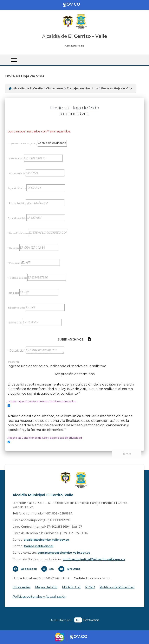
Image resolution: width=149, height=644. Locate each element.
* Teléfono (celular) (17, 278)
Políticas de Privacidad (117, 587)
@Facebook (29, 569)
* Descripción (16, 350)
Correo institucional (39, 546)
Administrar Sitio (74, 46)
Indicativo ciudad (16, 308)
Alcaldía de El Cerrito (28, 88)
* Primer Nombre (16, 173)
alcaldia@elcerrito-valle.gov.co (46, 540)
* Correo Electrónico (18, 233)
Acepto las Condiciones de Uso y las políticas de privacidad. (45, 438)
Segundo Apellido (17, 218)
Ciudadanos (55, 88)
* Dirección (13, 248)
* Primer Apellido (16, 203)
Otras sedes (22, 587)
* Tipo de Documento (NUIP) (22, 143)
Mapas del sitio (46, 587)
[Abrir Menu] (14, 60)
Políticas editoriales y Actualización (39, 597)
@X (52, 569)
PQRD (90, 587)
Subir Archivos (74, 339)
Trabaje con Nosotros (82, 88)
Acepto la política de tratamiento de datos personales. (42, 401)
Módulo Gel (71, 587)
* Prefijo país (14, 263)
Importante (13, 362)
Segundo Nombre (17, 188)
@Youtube (74, 569)
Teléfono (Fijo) (15, 323)
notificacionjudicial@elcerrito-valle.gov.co (94, 559)
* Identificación (15, 158)
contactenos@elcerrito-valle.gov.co (64, 553)
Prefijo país (13, 293)
